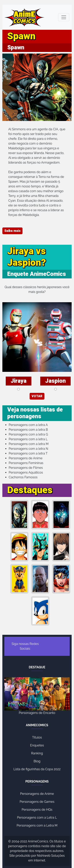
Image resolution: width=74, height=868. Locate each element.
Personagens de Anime (26, 458)
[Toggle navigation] (64, 17)
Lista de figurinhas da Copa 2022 (37, 769)
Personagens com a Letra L (37, 818)
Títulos (37, 737)
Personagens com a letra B (28, 430)
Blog (37, 761)
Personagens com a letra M (29, 444)
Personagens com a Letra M (37, 825)
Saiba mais (12, 231)
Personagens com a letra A (28, 425)
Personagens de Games (37, 802)
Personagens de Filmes (26, 468)
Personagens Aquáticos (26, 472)
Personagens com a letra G (28, 434)
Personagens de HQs (37, 810)
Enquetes (37, 745)
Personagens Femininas (26, 463)
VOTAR (37, 396)
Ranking (37, 753)
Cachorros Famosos (23, 477)
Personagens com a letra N (28, 449)
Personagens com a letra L (28, 439)
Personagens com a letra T (28, 453)
